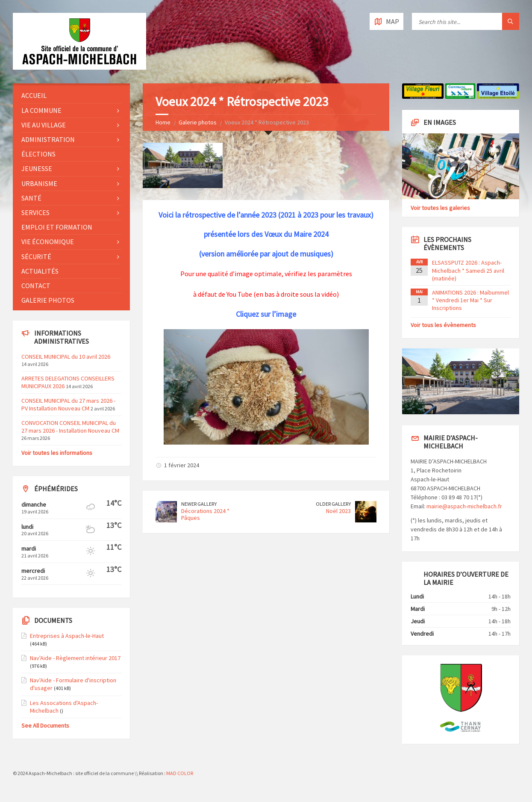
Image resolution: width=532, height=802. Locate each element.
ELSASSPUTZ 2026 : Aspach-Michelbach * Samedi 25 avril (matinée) (468, 270)
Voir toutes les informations (57, 453)
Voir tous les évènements (443, 325)
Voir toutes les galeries (440, 208)
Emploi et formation (57, 227)
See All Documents (45, 725)
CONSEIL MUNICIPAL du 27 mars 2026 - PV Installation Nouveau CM (68, 404)
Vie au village (44, 125)
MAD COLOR (180, 773)
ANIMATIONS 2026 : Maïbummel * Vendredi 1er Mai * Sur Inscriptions (470, 300)
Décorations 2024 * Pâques (205, 515)
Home (163, 122)
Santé (31, 198)
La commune (41, 110)
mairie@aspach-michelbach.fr (464, 506)
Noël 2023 (338, 511)
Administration (48, 139)
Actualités (40, 271)
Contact (36, 286)
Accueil (34, 95)
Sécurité (36, 257)
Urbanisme (39, 183)
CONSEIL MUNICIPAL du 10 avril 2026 (66, 357)
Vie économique (48, 242)
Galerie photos (198, 122)
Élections (38, 154)
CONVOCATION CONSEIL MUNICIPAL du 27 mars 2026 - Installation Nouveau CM (70, 427)
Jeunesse (37, 168)
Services (35, 212)
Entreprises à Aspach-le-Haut (67, 636)
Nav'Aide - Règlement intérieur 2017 (75, 658)
